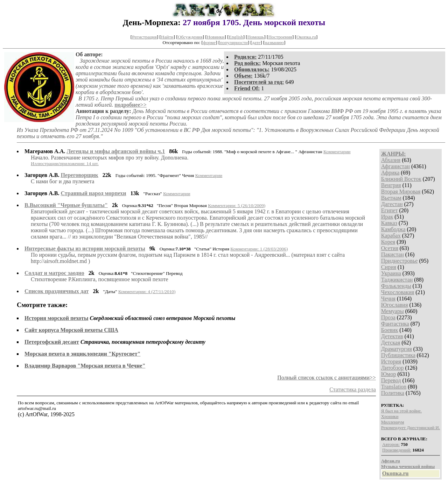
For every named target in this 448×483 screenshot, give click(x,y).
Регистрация (144, 37)
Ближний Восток (401, 179)
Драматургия (397, 349)
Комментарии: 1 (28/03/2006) (259, 249)
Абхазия (391, 160)
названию (274, 42)
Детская (391, 343)
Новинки (216, 37)
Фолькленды (396, 286)
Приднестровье (400, 261)
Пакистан (393, 254)
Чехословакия (398, 292)
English (236, 37)
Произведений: (397, 450)
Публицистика (398, 355)
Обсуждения (190, 37)
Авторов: (391, 444)
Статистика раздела (353, 389)
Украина (391, 273)
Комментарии (337, 152)
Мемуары (393, 311)
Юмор (389, 374)
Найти (167, 37)
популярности (234, 42)
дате (256, 42)
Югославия (395, 305)
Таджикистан (397, 280)
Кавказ (389, 223)
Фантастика (395, 324)
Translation (394, 387)
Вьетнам (391, 198)
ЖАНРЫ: (394, 154)
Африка (390, 173)
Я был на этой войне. (401, 411)
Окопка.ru (306, 37)
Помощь (256, 37)
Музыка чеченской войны (408, 466)
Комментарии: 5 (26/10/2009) (237, 205)
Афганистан (395, 166)
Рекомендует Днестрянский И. (411, 428)
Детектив (392, 336)
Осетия (390, 248)
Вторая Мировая (401, 191)
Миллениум (393, 422)
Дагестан (392, 204)
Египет (390, 210)
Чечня (388, 299)
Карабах (391, 236)
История (391, 361)
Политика (393, 393)
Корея (388, 242)
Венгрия (391, 185)
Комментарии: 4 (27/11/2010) (147, 292)
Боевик (390, 330)
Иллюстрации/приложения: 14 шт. (65, 164)
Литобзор (393, 368)
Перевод (391, 380)
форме (209, 42)
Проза (388, 317)
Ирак (387, 217)
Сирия (389, 267)
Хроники (390, 416)
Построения (280, 37)
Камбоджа (393, 229)
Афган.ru (391, 461)
